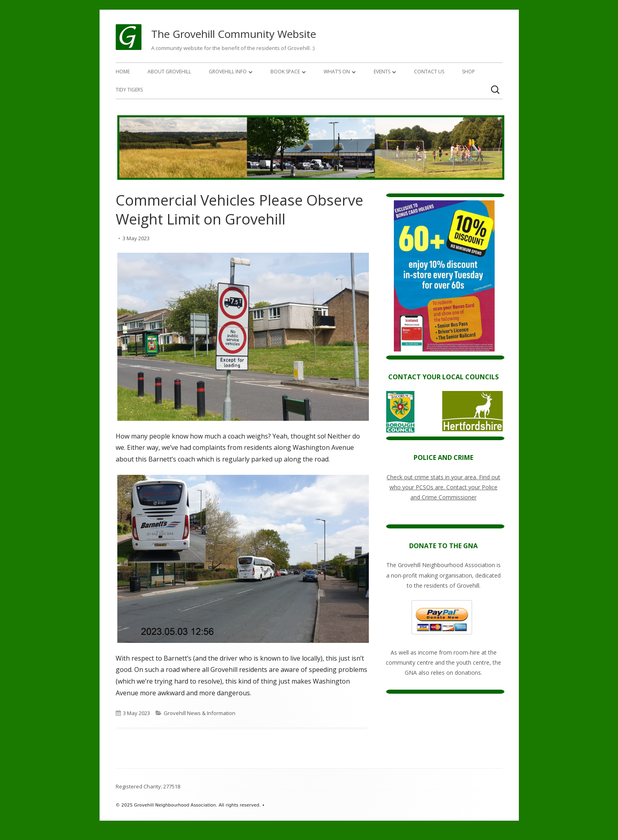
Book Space (285, 72)
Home (123, 72)
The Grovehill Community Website (234, 34)
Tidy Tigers (129, 90)
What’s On (337, 72)
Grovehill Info (228, 72)
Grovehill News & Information (200, 713)
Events (382, 72)
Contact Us (429, 72)
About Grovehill (169, 72)
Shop (468, 72)
